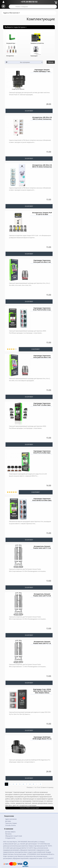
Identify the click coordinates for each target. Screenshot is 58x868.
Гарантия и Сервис (11, 823)
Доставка (8, 821)
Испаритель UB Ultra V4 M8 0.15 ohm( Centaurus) (42, 166)
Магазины (8, 834)
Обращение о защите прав (14, 836)
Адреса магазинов (11, 819)
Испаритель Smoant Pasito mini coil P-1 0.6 (42, 547)
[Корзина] (56, 2)
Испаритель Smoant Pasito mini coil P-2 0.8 (42, 595)
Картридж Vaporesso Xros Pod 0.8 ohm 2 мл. (42, 309)
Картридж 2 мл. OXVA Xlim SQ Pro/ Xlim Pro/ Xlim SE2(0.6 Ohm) (42, 691)
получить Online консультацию (29, 808)
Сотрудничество (10, 838)
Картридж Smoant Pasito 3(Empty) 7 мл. (42, 70)
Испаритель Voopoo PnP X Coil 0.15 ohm (42, 213)
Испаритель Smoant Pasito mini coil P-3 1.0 (42, 642)
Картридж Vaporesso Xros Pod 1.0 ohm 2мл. (42, 404)
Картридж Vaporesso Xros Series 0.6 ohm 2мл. (42, 499)
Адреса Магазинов (12, 13)
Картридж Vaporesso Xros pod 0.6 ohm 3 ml (42, 261)
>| (40, 784)
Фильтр (51, 62)
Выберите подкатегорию (16, 27)
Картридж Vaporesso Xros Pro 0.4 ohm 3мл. (42, 452)
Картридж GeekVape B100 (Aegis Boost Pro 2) (42, 738)
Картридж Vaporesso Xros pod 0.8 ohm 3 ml (42, 356)
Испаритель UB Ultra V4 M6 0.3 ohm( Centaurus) (42, 118)
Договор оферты (10, 832)
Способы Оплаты (11, 825)
